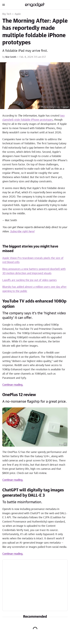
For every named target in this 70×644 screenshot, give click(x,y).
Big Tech (7, 14)
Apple (18, 14)
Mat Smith (11, 57)
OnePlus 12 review (19, 395)
